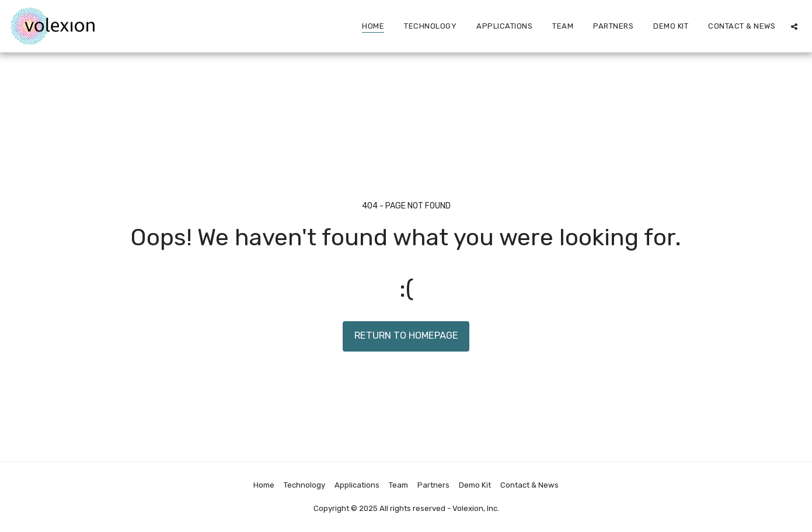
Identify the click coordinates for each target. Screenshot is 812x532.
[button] (794, 26)
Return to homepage (406, 335)
